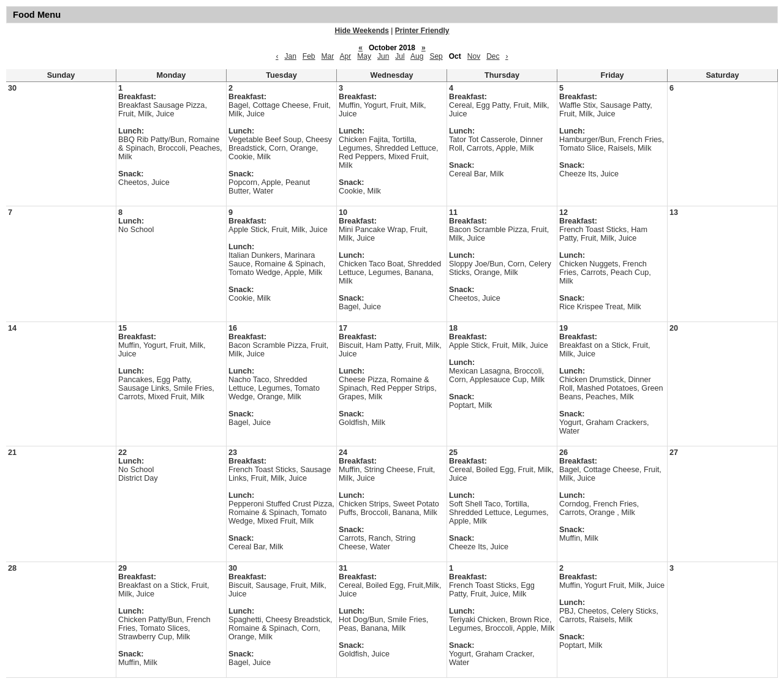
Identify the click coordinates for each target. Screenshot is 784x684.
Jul (400, 56)
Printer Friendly (422, 31)
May (364, 56)
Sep (436, 56)
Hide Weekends (362, 31)
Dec (493, 56)
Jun (383, 56)
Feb (309, 56)
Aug (417, 56)
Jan (290, 56)
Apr (346, 56)
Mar (328, 56)
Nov (474, 56)
